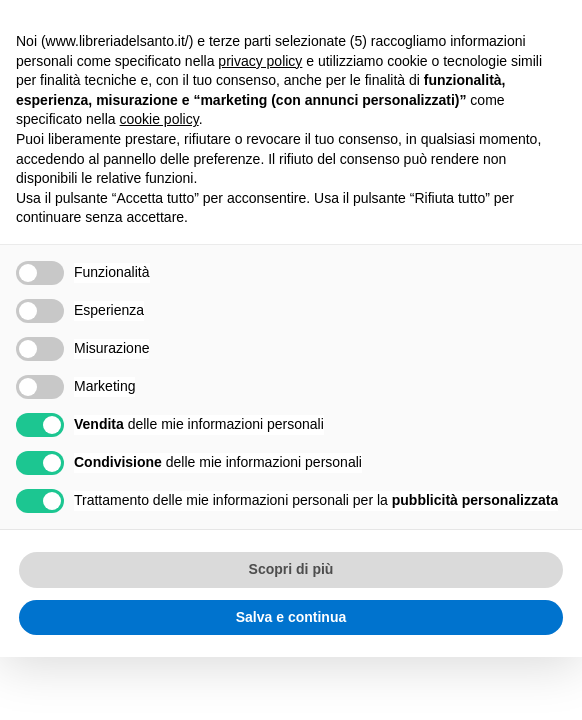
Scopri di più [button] (291, 569)
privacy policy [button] (260, 61)
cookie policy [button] (159, 119)
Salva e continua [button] (291, 617)
